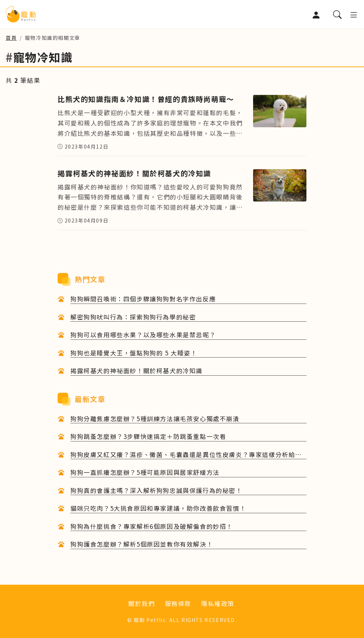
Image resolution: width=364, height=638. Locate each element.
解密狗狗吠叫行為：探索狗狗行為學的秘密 (133, 317)
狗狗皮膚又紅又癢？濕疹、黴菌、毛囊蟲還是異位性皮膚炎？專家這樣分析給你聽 (186, 455)
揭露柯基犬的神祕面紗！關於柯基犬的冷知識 (136, 371)
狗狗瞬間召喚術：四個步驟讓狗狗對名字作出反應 (143, 299)
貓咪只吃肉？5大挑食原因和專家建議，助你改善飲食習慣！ (158, 508)
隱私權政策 (218, 603)
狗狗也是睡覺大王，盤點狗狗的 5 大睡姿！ (134, 353)
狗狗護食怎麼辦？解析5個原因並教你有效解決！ (142, 544)
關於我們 (141, 603)
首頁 (11, 38)
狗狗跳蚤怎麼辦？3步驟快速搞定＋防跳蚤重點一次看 (148, 436)
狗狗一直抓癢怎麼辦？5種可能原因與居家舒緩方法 (145, 472)
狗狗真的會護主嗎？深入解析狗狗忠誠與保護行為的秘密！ (156, 490)
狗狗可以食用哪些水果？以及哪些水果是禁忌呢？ (143, 335)
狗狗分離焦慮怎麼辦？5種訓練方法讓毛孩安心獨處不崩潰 (155, 419)
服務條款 (178, 603)
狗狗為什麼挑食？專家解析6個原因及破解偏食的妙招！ (152, 526)
